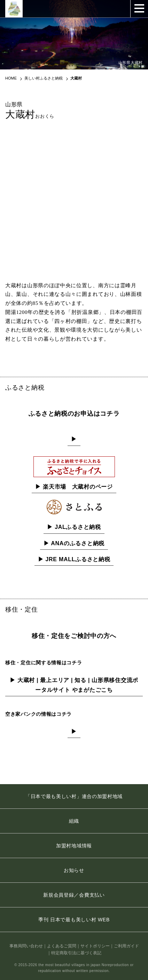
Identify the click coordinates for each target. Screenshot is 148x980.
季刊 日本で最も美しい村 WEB (74, 920)
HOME (11, 78)
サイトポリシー (95, 946)
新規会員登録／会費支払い (74, 895)
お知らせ (74, 870)
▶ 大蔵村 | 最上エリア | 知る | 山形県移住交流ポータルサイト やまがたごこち (74, 685)
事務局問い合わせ (26, 946)
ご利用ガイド (126, 946)
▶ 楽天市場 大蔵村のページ (74, 487)
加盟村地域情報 (74, 846)
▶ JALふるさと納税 (74, 527)
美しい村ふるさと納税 (44, 78)
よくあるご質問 (62, 946)
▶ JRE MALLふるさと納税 (74, 559)
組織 (74, 821)
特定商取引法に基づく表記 (76, 953)
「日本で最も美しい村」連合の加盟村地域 (74, 796)
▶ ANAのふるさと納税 (74, 543)
